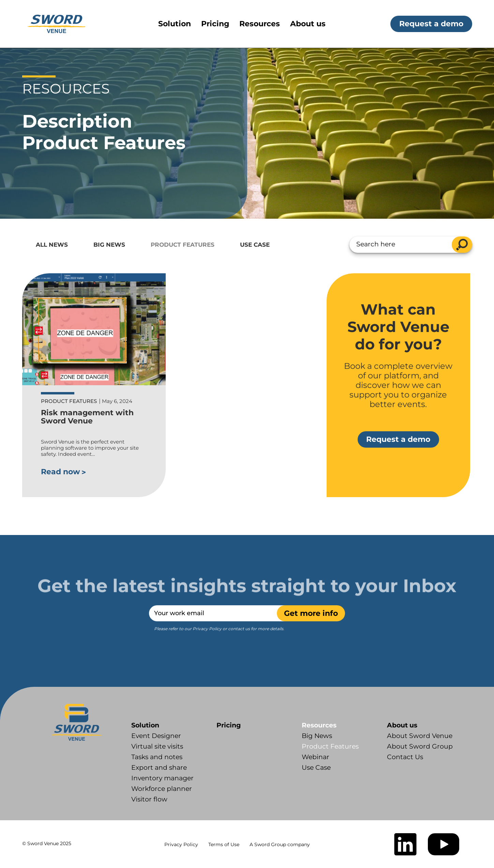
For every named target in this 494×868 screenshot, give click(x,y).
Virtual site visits (157, 746)
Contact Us (405, 757)
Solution (145, 725)
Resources (319, 725)
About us (402, 725)
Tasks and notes (157, 757)
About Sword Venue (420, 736)
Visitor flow (149, 799)
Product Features (183, 245)
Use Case (255, 245)
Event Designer (156, 736)
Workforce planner (162, 789)
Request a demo (431, 24)
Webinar (316, 757)
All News (52, 245)
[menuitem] (180, 24)
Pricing (229, 725)
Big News (109, 245)
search (462, 245)
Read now (61, 472)
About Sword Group (420, 746)
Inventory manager (162, 778)
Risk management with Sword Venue (87, 417)
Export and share (159, 768)
